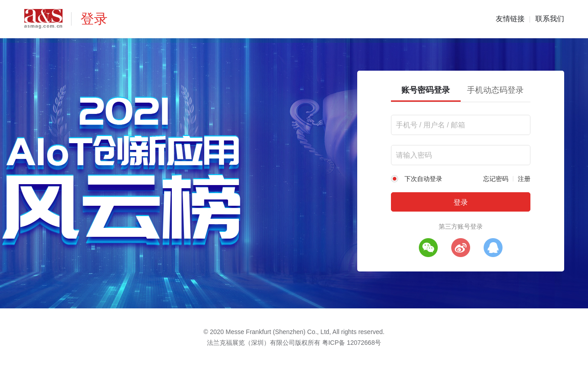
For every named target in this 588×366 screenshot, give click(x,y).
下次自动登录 (423, 179)
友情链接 (510, 19)
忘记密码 (496, 179)
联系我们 (550, 19)
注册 (524, 179)
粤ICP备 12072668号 (352, 343)
